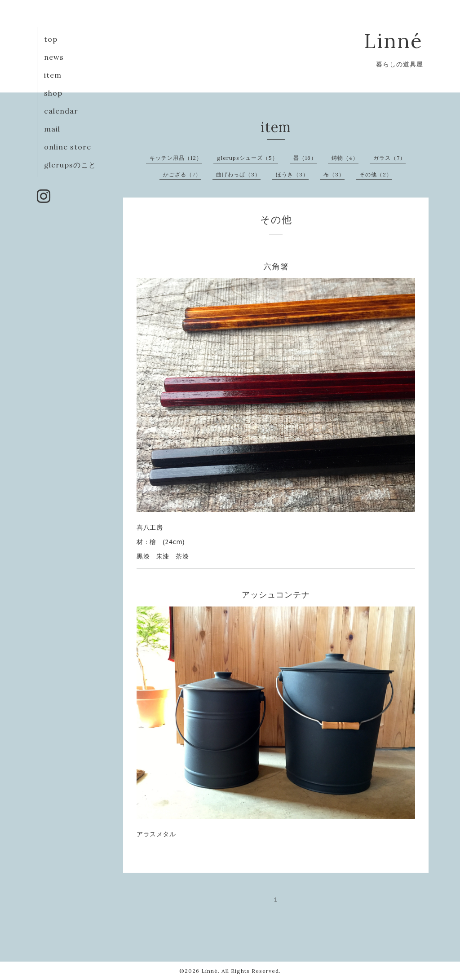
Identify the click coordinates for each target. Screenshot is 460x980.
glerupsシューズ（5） (248, 158)
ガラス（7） (389, 158)
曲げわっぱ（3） (238, 174)
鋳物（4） (345, 158)
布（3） (334, 174)
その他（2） (376, 174)
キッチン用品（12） (176, 158)
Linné (394, 41)
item (53, 75)
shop (53, 93)
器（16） (305, 158)
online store (68, 147)
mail (52, 129)
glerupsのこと (70, 165)
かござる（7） (182, 174)
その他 (276, 220)
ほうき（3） (292, 174)
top (51, 39)
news (54, 57)
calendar (61, 111)
